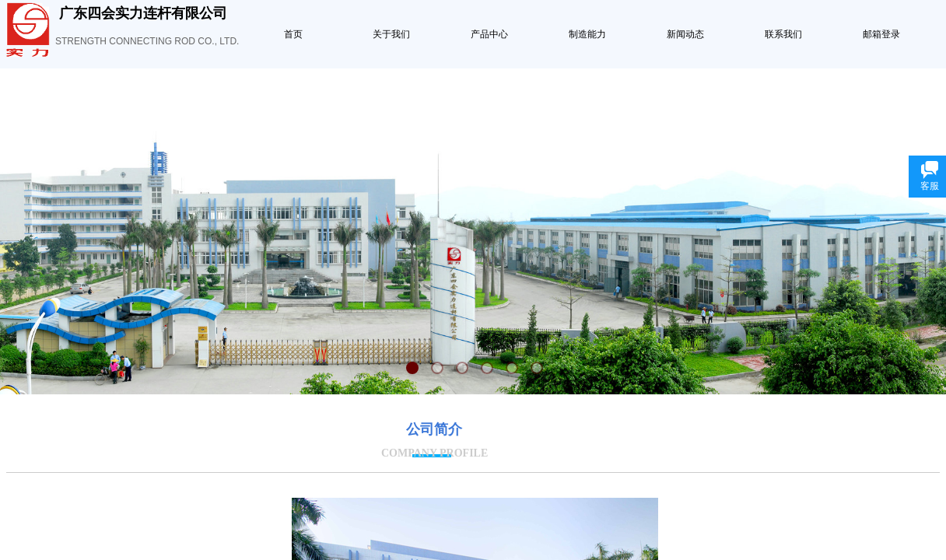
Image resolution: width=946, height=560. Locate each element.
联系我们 (783, 34)
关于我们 (391, 34)
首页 (293, 34)
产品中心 (489, 34)
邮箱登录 (881, 34)
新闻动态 (685, 34)
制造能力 (587, 34)
